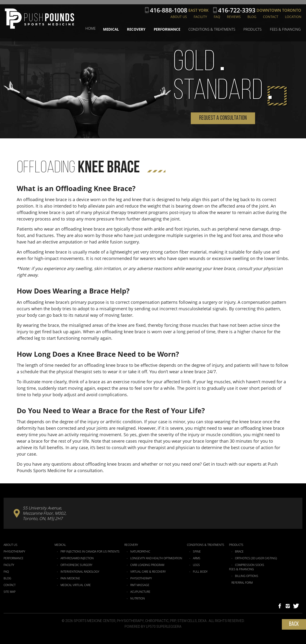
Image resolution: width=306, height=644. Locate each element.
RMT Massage (140, 585)
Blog (252, 17)
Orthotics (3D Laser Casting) (256, 558)
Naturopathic (140, 552)
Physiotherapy (14, 551)
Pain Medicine (70, 578)
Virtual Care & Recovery (148, 572)
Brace (239, 552)
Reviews (234, 17)
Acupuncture (140, 592)
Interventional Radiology (80, 572)
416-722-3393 (237, 10)
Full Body (200, 572)
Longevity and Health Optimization (156, 558)
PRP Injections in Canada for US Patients (90, 552)
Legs (196, 565)
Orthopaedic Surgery (76, 565)
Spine (197, 552)
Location (293, 17)
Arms (197, 558)
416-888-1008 (169, 10)
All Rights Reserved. (227, 621)
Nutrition (138, 599)
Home (100, 28)
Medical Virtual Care (76, 585)
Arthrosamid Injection (77, 558)
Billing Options (247, 576)
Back (294, 624)
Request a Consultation (223, 118)
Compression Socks (250, 565)
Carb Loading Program (147, 565)
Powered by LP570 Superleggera (153, 627)
